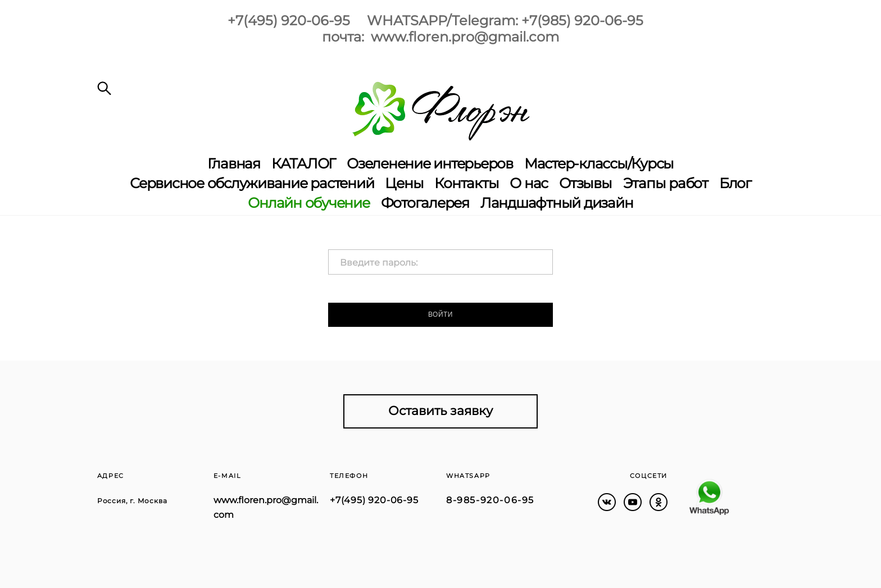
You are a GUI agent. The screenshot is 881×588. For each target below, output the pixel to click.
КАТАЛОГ (303, 164)
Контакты (466, 183)
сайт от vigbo (119, 562)
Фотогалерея (425, 203)
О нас (529, 183)
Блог (735, 183)
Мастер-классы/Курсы (599, 164)
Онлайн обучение (308, 203)
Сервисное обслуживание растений (252, 183)
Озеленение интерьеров (430, 164)
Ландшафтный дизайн (557, 203)
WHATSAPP (468, 476)
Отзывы (585, 183)
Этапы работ (666, 183)
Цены (404, 183)
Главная (234, 164)
